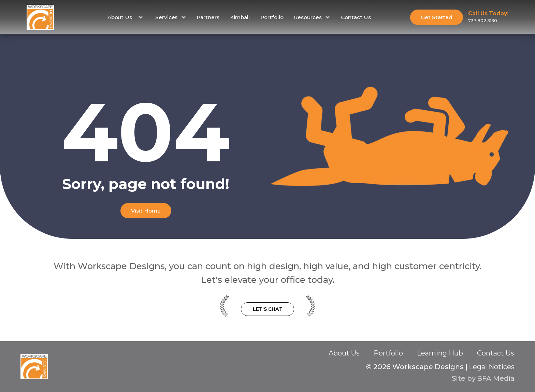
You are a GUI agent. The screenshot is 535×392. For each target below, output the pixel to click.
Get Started (437, 17)
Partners (208, 17)
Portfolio (272, 17)
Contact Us (356, 17)
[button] (125, 17)
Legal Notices (492, 367)
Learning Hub (440, 353)
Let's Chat (268, 309)
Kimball (240, 17)
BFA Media (496, 378)
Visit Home (146, 211)
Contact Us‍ (496, 353)
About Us (344, 353)
